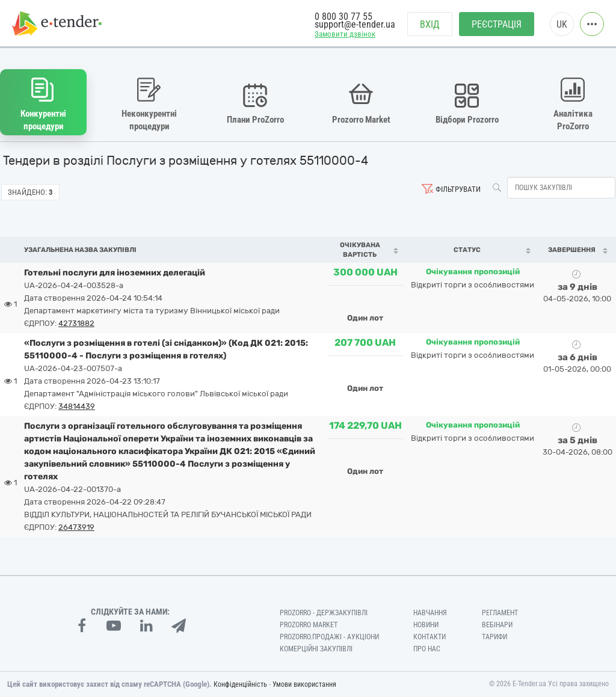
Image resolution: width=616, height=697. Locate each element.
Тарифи (494, 637)
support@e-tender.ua (355, 24)
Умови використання (304, 684)
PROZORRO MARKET (309, 625)
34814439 (77, 406)
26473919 (76, 527)
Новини (426, 625)
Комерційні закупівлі (316, 649)
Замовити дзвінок (345, 34)
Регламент (500, 613)
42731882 (76, 323)
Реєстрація (497, 24)
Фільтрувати (458, 189)
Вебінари (497, 625)
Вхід (430, 24)
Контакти (430, 637)
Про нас (427, 649)
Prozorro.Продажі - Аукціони (329, 637)
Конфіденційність (240, 684)
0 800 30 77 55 (343, 17)
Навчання (430, 613)
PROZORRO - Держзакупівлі (324, 613)
